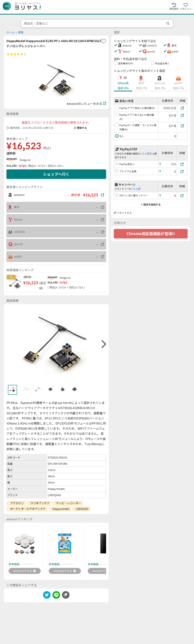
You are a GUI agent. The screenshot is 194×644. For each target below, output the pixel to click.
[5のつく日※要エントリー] (182, 196)
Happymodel (61, 509)
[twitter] (47, 596)
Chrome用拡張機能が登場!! (151, 234)
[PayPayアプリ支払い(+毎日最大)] (182, 108)
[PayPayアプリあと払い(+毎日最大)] (182, 115)
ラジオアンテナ (40, 503)
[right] (103, 344)
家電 (21, 32)
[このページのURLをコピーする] (66, 595)
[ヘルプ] (160, 164)
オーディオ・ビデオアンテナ (28, 509)
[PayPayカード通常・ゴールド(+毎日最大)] (182, 126)
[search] (168, 23)
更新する (80, 128)
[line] (56, 596)
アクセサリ (17, 503)
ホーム (10, 32)
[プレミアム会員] (182, 171)
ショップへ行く (56, 174)
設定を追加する (151, 205)
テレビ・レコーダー (68, 503)
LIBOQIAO (82, 509)
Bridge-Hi (25, 160)
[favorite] (103, 41)
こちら (145, 154)
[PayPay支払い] (182, 164)
